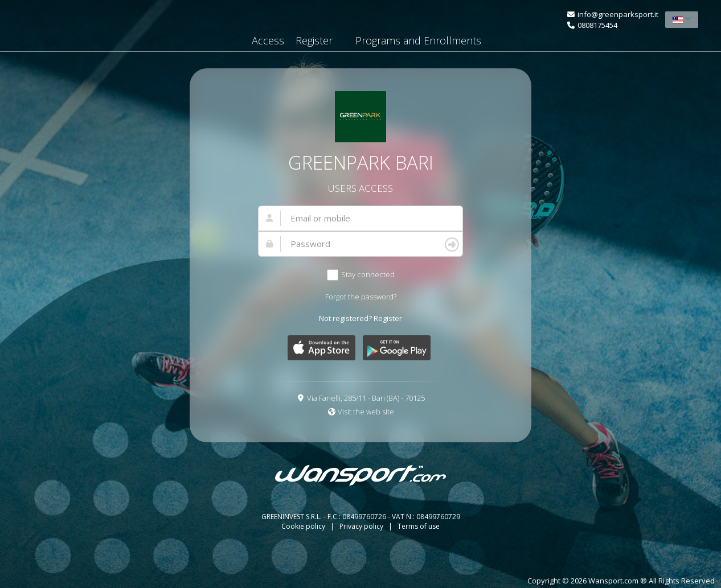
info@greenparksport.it (618, 14)
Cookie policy (304, 526)
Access (268, 40)
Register (314, 40)
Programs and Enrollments (418, 40)
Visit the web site (366, 412)
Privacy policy (362, 526)
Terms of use (419, 526)
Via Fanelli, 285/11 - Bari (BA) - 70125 (366, 398)
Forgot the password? (361, 297)
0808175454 (597, 25)
